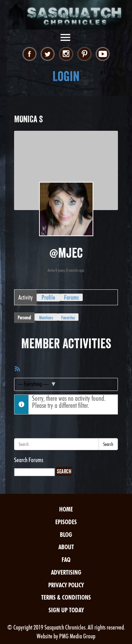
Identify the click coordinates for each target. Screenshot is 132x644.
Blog (66, 535)
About (66, 547)
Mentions (46, 318)
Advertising (66, 572)
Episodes (66, 522)
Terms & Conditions (66, 597)
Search (108, 444)
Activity (26, 297)
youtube (103, 54)
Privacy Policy (66, 585)
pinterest (84, 54)
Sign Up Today (66, 610)
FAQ (66, 560)
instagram (66, 54)
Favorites (68, 318)
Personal (24, 318)
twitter (48, 54)
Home (66, 509)
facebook (29, 54)
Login (66, 76)
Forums (71, 297)
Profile (48, 297)
